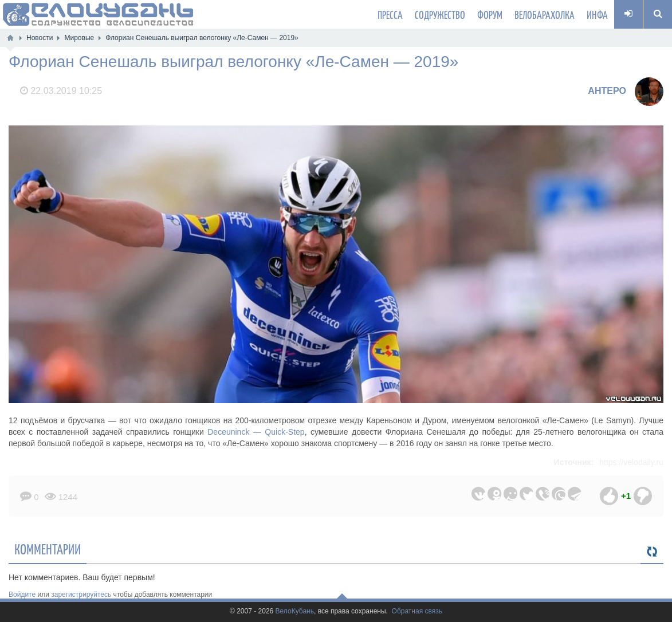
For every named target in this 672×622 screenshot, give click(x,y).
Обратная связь (417, 611)
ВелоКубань (295, 611)
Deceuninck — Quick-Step (256, 432)
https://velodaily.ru (631, 462)
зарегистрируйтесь (81, 595)
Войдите (22, 595)
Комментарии (48, 549)
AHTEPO (607, 91)
